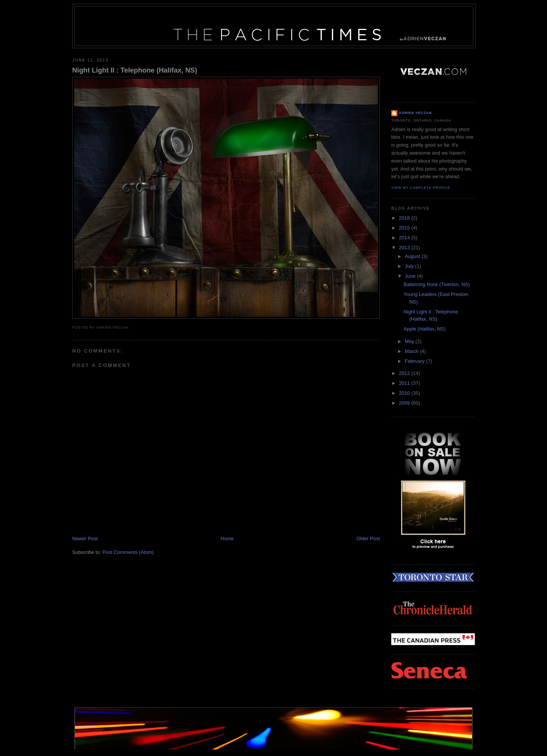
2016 (405, 218)
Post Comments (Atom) (128, 552)
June (411, 276)
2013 (405, 248)
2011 (405, 383)
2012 (405, 373)
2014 (405, 238)
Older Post (368, 539)
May (410, 341)
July (410, 266)
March (413, 351)
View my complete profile (421, 188)
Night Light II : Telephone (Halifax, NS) (135, 70)
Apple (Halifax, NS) (424, 329)
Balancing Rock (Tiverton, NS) (436, 284)
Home (227, 539)
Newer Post (85, 539)
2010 (405, 393)
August (413, 256)
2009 (405, 403)
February (416, 361)
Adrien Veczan (415, 113)
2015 (405, 228)
